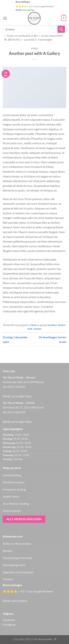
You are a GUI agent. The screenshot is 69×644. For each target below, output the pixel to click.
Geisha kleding (12, 475)
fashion (62, 325)
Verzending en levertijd (17, 558)
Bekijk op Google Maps (17, 396)
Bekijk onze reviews (25, 10)
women (37, 329)
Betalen (8, 551)
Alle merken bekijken (24, 519)
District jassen (12, 511)
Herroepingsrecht (14, 565)
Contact (8, 579)
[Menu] (5, 18)
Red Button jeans (14, 482)
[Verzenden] (61, 29)
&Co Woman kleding (16, 503)
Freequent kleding (14, 489)
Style (34, 48)
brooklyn (52, 325)
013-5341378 (16, 412)
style (30, 329)
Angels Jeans (11, 496)
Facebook (9, 620)
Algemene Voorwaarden (18, 572)
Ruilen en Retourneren (17, 543)
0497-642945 (16, 387)
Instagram (9, 624)
